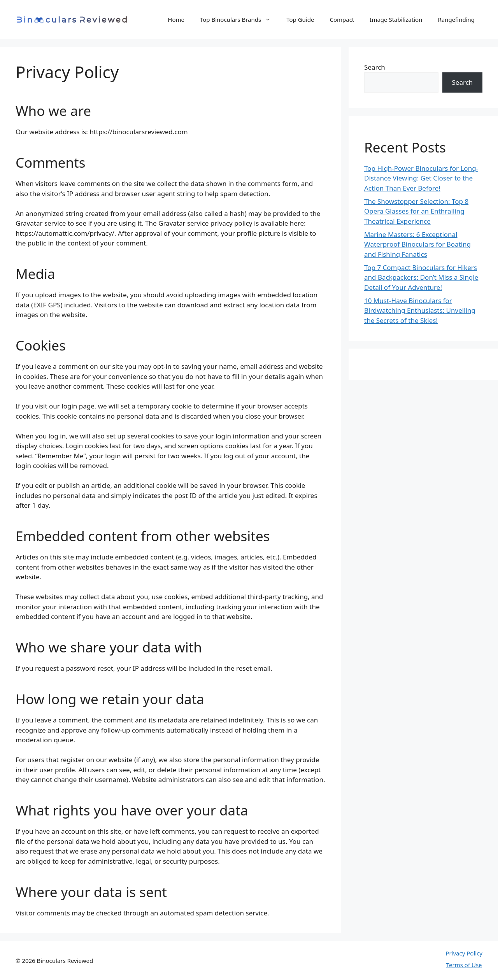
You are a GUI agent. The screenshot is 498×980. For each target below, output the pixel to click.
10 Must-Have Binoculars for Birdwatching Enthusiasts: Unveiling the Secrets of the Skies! (420, 310)
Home (176, 19)
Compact (342, 19)
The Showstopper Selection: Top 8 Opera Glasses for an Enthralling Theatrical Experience (416, 211)
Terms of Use (464, 965)
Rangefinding (456, 19)
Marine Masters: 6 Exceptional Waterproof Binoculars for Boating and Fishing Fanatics (417, 244)
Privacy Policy (464, 953)
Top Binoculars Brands (239, 19)
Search (375, 67)
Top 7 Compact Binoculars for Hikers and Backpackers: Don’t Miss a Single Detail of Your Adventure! (421, 277)
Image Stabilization (396, 19)
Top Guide (300, 19)
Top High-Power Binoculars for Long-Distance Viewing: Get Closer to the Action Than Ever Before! (421, 178)
